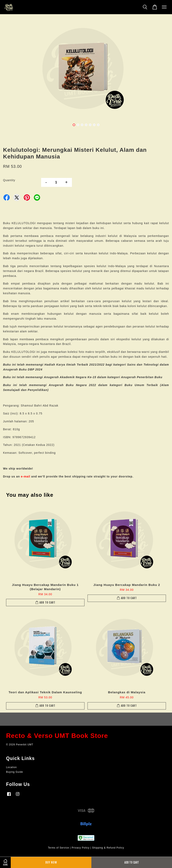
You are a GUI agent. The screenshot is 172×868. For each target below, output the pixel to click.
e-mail (26, 476)
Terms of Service (58, 848)
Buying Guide (14, 772)
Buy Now (51, 862)
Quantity (9, 180)
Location (11, 767)
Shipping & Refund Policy (108, 848)
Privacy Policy (81, 848)
